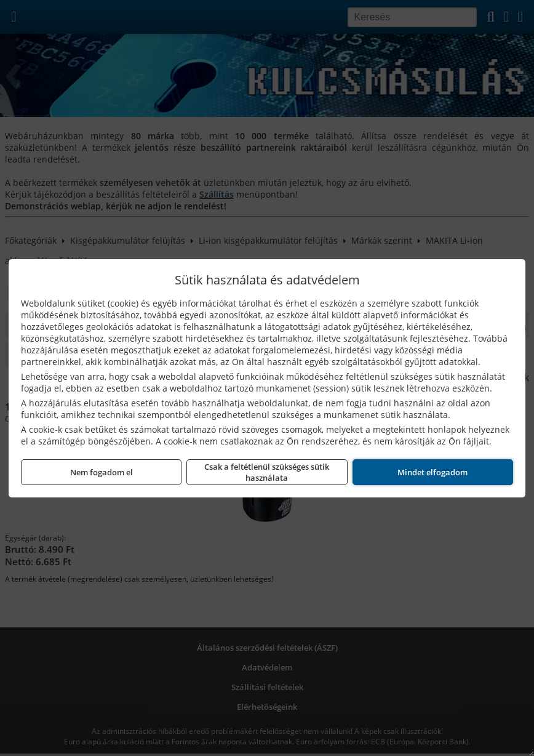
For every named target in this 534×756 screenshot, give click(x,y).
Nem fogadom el (102, 472)
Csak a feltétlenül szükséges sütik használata (267, 472)
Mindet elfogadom (432, 472)
